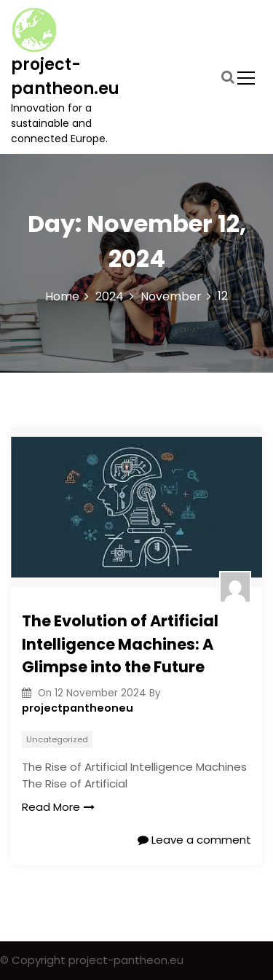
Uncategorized (57, 739)
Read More (58, 807)
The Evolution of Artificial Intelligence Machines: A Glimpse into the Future (120, 644)
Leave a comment (194, 840)
